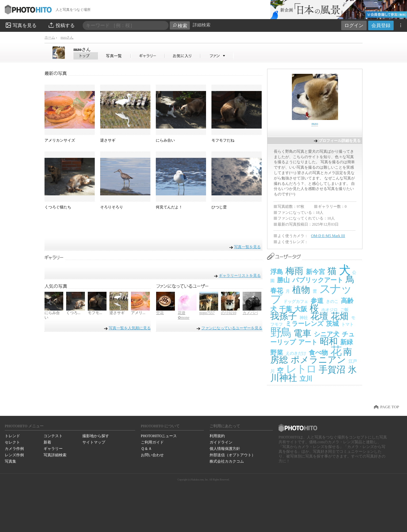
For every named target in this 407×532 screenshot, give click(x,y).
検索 (180, 26)
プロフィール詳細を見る (340, 141)
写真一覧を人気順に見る (130, 328)
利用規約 (217, 436)
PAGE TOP (390, 407)
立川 (306, 379)
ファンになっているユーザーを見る (232, 328)
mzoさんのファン (217, 56)
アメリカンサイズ (60, 140)
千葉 (286, 309)
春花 (277, 290)
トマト (347, 324)
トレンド (12, 436)
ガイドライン (221, 442)
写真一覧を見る (247, 247)
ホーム (50, 37)
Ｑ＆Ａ (146, 449)
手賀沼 (332, 370)
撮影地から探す (96, 436)
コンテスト (53, 436)
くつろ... (73, 313)
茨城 (332, 324)
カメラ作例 (14, 449)
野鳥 (281, 332)
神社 (304, 318)
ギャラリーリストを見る (240, 275)
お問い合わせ (152, 455)
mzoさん (67, 37)
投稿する (61, 25)
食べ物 (318, 353)
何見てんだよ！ (169, 207)
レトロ (301, 369)
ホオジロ (329, 310)
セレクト (12, 442)
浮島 (277, 272)
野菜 (277, 353)
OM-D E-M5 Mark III (328, 236)
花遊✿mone (184, 315)
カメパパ (250, 313)
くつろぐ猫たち (58, 207)
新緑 (347, 342)
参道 (317, 301)
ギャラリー (53, 449)
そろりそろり (112, 207)
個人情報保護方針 (225, 449)
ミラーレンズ (304, 324)
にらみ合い (165, 140)
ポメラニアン (318, 360)
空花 (160, 313)
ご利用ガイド (152, 442)
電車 (302, 333)
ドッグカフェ (296, 301)
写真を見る (21, 25)
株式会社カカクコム (227, 461)
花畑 (340, 316)
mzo (82, 49)
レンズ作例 (14, 455)
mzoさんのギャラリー (148, 56)
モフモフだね (223, 140)
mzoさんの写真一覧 (114, 56)
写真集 (10, 461)
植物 (301, 290)
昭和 (329, 341)
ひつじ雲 (219, 207)
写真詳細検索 (55, 455)
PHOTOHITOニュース (159, 436)
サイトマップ (94, 442)
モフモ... (95, 313)
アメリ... (138, 313)
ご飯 (344, 310)
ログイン (354, 25)
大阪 (301, 309)
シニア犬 (327, 334)
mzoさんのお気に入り (183, 56)
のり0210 (229, 313)
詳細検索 (202, 25)
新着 (47, 442)
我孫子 (284, 316)
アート (308, 342)
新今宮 (315, 272)
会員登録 (381, 25)
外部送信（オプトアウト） (232, 455)
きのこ (332, 301)
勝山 (283, 280)
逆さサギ (108, 140)
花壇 (319, 316)
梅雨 (294, 271)
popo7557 (207, 313)
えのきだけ (296, 353)
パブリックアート (318, 280)
